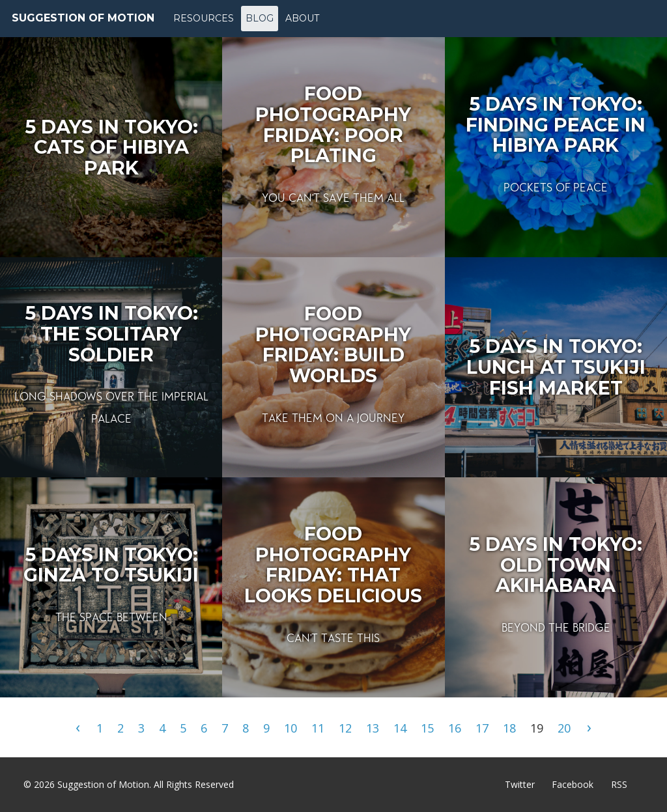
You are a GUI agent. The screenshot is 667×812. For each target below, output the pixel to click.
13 (373, 728)
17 (482, 728)
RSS (619, 784)
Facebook (573, 784)
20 (564, 728)
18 (509, 728)
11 (318, 728)
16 (455, 728)
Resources (204, 18)
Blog (260, 18)
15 (427, 728)
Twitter (520, 784)
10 (291, 728)
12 (345, 728)
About (302, 18)
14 (400, 728)
